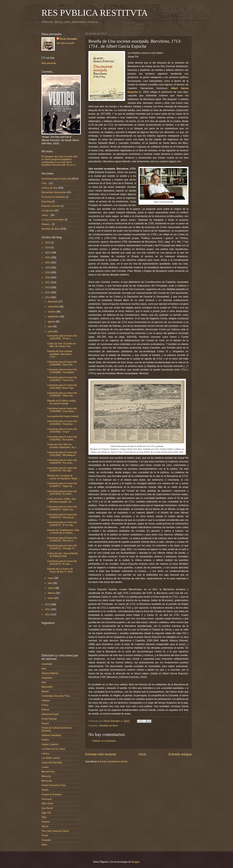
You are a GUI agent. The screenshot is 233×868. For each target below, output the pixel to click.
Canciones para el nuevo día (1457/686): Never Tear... (62, 387)
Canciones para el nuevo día (56, 179)
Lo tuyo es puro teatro (53, 220)
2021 (48, 262)
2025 (48, 243)
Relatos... (46, 224)
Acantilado (47, 664)
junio (51, 332)
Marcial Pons (48, 772)
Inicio (142, 754)
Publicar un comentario (104, 741)
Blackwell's (47, 687)
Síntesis (46, 822)
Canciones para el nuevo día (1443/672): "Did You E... (62, 539)
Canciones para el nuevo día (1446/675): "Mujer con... (62, 508)
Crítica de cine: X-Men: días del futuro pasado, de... (62, 500)
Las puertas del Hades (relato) (63, 416)
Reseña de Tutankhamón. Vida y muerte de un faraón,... (63, 532)
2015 (48, 292)
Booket (45, 691)
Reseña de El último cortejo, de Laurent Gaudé (62, 402)
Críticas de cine (49, 188)
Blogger (135, 862)
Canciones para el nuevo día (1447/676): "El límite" (62, 493)
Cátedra (46, 701)
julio (50, 326)
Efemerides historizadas (54, 192)
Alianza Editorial (50, 673)
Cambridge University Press (56, 696)
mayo (51, 578)
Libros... (46, 215)
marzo (51, 588)
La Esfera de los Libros (53, 749)
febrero (52, 593)
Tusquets (46, 840)
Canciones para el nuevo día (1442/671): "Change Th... (62, 547)
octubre (52, 312)
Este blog (46, 201)
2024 (48, 248)
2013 (48, 604)
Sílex (44, 817)
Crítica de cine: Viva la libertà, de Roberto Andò (63, 555)
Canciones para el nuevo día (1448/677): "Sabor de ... (62, 485)
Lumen (45, 767)
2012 (48, 609)
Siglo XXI (46, 813)
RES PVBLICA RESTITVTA (95, 13)
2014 (48, 297)
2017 (48, 282)
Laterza (45, 753)
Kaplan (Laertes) (50, 744)
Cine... (45, 183)
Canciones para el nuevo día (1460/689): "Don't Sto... (62, 363)
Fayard (45, 723)
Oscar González (68, 39)
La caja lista (48, 211)
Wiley (44, 845)
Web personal (49, 63)
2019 (48, 272)
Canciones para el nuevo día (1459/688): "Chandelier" (62, 371)
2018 (48, 277)
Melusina (46, 776)
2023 (48, 253)
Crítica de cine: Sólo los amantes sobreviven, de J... (63, 446)
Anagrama (47, 678)
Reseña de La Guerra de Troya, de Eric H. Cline (60, 570)
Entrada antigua (180, 754)
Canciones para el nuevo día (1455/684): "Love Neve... (62, 410)
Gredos (45, 740)
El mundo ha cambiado (53, 197)
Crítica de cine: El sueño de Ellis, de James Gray (61, 345)
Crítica (45, 705)
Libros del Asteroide (52, 763)
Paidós (45, 790)
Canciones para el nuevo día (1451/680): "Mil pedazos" (62, 454)
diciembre (53, 302)
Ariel (44, 682)
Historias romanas (51, 206)
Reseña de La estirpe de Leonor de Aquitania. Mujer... (63, 477)
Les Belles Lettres (51, 758)
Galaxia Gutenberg (51, 735)
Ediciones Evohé (50, 714)
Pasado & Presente (51, 794)
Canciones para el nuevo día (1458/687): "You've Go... (62, 379)
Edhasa (45, 710)
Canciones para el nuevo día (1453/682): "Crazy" (62, 430)
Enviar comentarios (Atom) (114, 762)
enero (51, 598)
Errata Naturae (49, 719)
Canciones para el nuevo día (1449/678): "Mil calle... (62, 469)
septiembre (54, 317)
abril (50, 583)
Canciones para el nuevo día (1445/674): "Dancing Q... (62, 516)
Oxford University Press (54, 785)
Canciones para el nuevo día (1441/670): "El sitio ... (62, 563)
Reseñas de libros (109, 726)
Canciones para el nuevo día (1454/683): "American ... (62, 423)
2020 (48, 268)
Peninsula (47, 799)
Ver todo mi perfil (65, 43)
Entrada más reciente (101, 754)
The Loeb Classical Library (55, 831)
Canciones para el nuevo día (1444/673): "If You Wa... (62, 524)
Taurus (45, 826)
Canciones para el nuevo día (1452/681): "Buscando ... (62, 438)
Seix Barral (47, 808)
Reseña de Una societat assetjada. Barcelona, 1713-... (60, 354)
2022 (48, 257)
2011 (48, 614)
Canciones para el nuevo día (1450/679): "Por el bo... (62, 461)
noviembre (54, 307)
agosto (52, 322)
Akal (44, 669)
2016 (48, 287)
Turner (45, 835)
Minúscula (47, 781)
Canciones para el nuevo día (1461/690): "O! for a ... (62, 337)
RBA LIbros (47, 804)
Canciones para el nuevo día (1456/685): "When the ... (62, 394)
